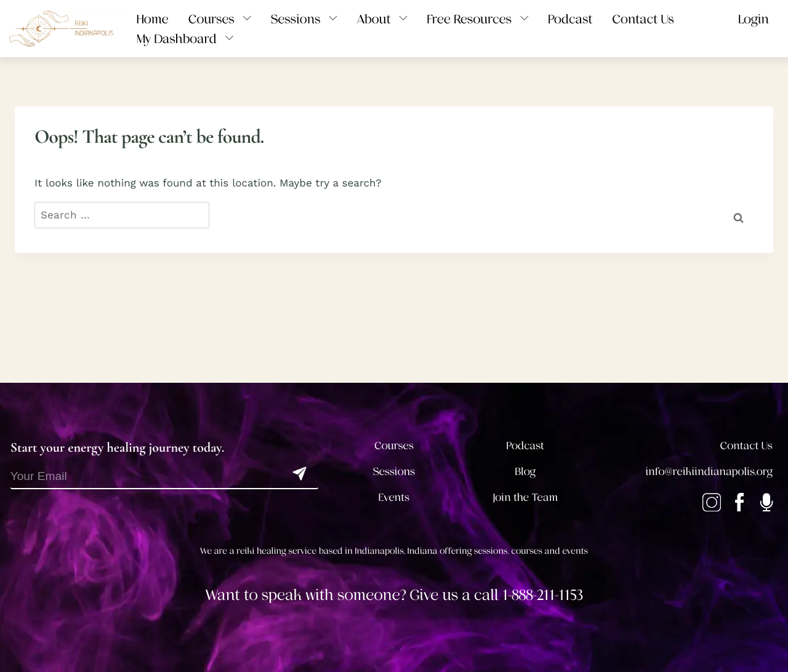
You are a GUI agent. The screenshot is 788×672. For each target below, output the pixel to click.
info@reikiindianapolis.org (709, 472)
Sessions (394, 472)
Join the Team (525, 498)
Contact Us (746, 446)
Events (394, 498)
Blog (526, 472)
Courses (394, 446)
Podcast (525, 446)
